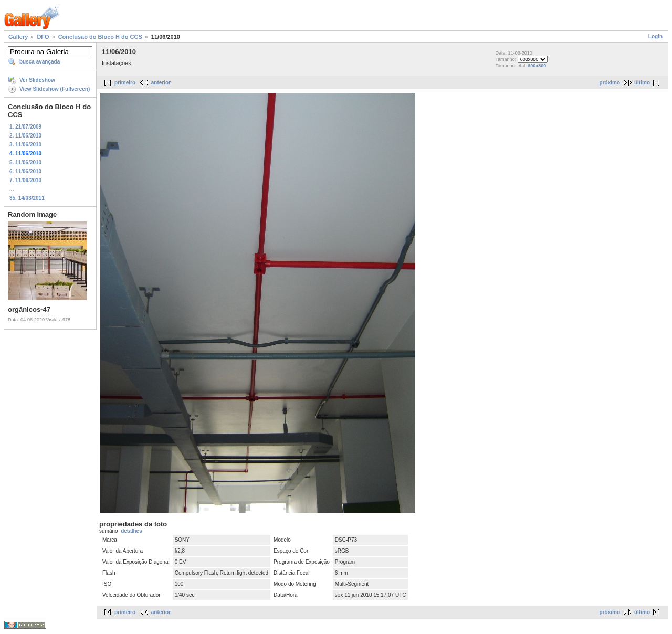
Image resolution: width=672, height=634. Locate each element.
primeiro (125, 83)
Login (655, 36)
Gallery (18, 37)
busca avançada (40, 62)
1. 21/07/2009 (25, 127)
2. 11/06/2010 (25, 136)
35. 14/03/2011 (27, 198)
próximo (610, 83)
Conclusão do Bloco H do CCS (100, 37)
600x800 (537, 66)
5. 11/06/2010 (25, 162)
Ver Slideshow (37, 80)
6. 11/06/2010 (25, 171)
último (642, 83)
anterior (161, 83)
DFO (43, 37)
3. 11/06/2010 (25, 145)
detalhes (132, 531)
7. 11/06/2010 (25, 180)
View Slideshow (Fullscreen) (55, 89)
